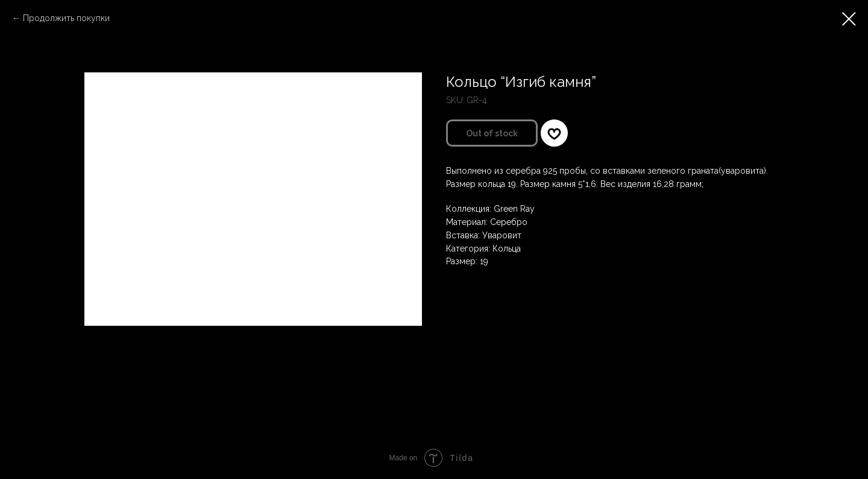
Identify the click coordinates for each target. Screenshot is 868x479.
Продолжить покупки (66, 18)
